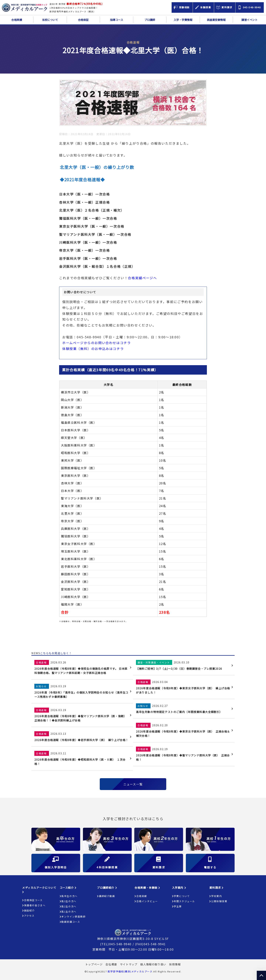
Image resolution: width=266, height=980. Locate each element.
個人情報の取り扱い (153, 964)
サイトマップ (129, 964)
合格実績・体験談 (147, 888)
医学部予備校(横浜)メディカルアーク (130, 971)
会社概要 (111, 964)
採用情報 (175, 964)
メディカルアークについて (39, 889)
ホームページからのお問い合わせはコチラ (97, 343)
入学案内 (179, 888)
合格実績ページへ (142, 278)
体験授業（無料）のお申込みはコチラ (93, 349)
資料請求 (216, 888)
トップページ (94, 964)
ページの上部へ (261, 975)
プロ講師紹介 (107, 888)
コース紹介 (68, 888)
